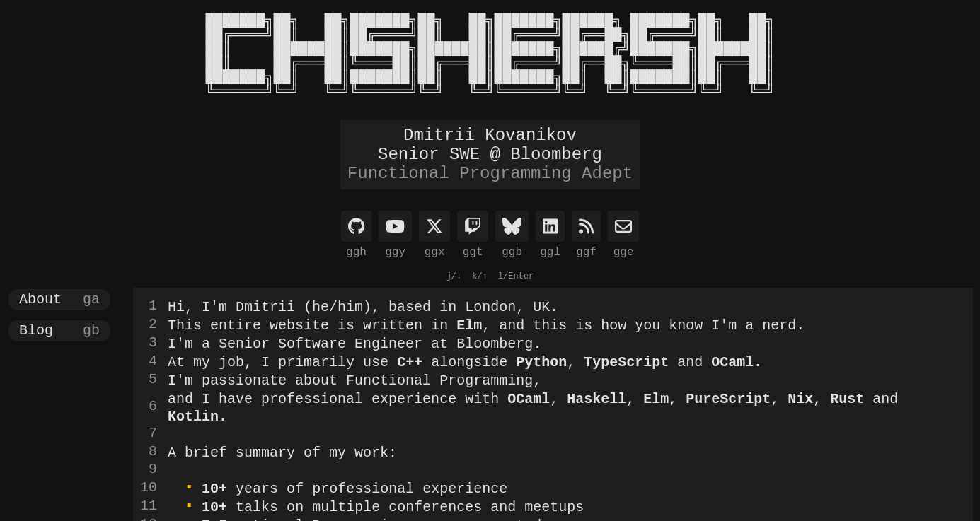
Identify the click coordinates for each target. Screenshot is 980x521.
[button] (59, 300)
